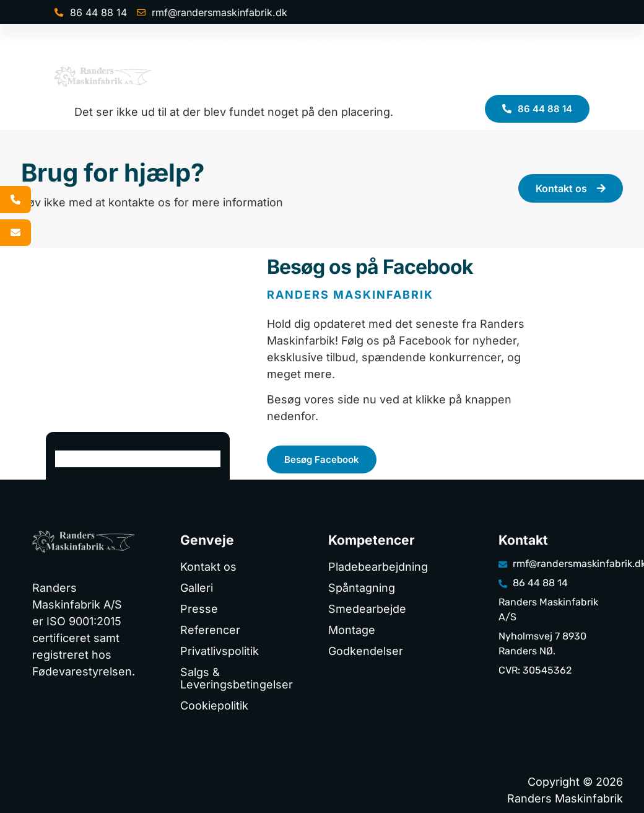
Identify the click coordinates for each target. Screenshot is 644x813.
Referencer (415, 46)
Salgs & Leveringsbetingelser (237, 678)
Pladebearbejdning (378, 567)
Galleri (486, 46)
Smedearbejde (367, 609)
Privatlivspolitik (220, 651)
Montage (352, 630)
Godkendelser (366, 651)
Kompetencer (230, 46)
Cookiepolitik (214, 705)
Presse (546, 46)
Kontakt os (548, 78)
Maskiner (329, 46)
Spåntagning (362, 588)
